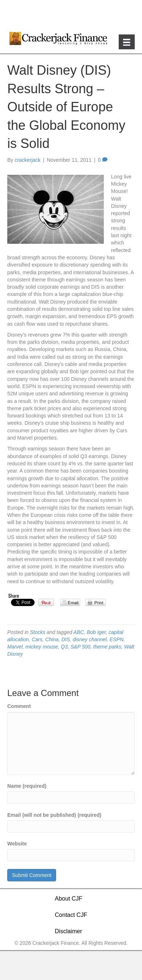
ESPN (117, 639)
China (52, 639)
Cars (37, 639)
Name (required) (27, 786)
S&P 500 (81, 647)
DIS (66, 639)
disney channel (90, 639)
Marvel (15, 647)
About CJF (69, 899)
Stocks (38, 632)
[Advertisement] (71, 15)
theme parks (107, 647)
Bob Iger (96, 632)
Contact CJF (71, 915)
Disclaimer (69, 931)
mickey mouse (42, 647)
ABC (79, 632)
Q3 (64, 647)
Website (17, 844)
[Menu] (127, 42)
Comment (19, 706)
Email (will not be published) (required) (54, 815)
